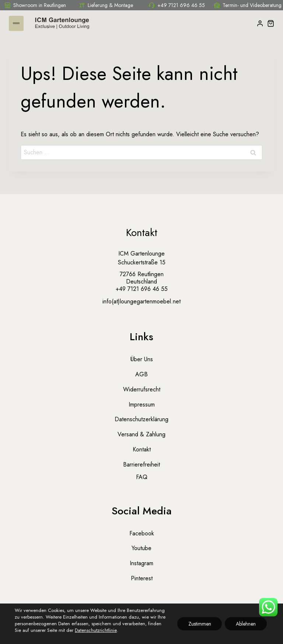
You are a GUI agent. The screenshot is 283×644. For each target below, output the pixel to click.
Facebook (142, 533)
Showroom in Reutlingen (35, 5)
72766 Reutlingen (142, 274)
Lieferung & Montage (106, 5)
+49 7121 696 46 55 (177, 5)
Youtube (141, 548)
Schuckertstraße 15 (142, 262)
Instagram (141, 563)
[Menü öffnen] (16, 23)
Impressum (142, 404)
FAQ (142, 477)
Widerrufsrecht (142, 389)
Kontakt (142, 449)
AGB (141, 374)
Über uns (142, 359)
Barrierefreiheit (141, 464)
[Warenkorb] (271, 23)
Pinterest (142, 578)
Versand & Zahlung (141, 434)
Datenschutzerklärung (141, 419)
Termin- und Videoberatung (248, 5)
